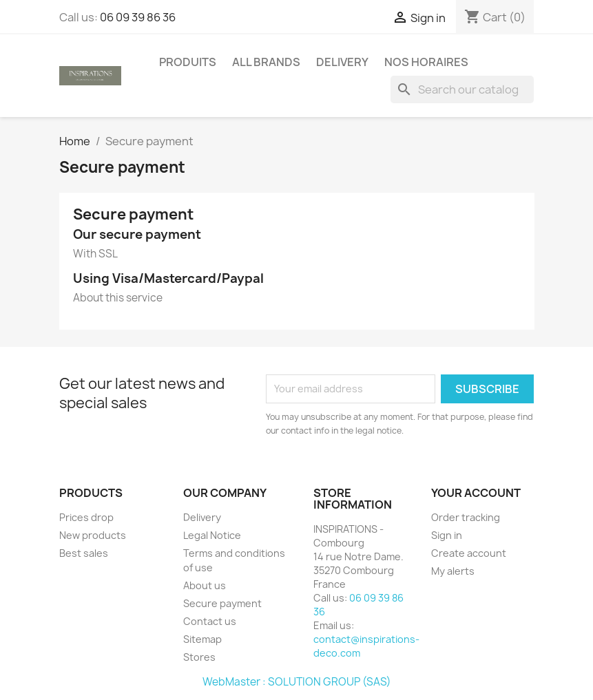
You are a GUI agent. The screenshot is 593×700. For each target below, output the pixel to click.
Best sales (84, 553)
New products (93, 535)
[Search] (462, 89)
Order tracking (466, 517)
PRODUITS (188, 62)
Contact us (210, 621)
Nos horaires (426, 62)
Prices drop (86, 517)
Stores (199, 657)
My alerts (453, 571)
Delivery (342, 62)
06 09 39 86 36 (138, 17)
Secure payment (222, 603)
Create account (469, 553)
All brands (266, 62)
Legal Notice (212, 535)
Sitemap (202, 639)
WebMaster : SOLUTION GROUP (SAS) (297, 682)
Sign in (447, 535)
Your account (476, 493)
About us (205, 585)
